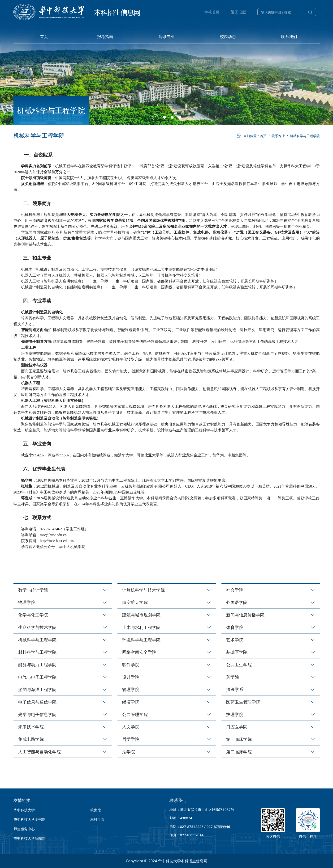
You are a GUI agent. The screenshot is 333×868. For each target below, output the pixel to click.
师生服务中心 (24, 829)
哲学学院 (131, 739)
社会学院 (235, 590)
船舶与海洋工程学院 (37, 689)
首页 (265, 136)
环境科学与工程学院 (141, 640)
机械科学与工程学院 (305, 136)
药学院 (233, 677)
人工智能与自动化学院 (39, 752)
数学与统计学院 (33, 590)
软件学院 (131, 665)
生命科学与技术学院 (37, 627)
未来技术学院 (31, 727)
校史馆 (96, 810)
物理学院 (27, 602)
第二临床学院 (239, 752)
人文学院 (131, 727)
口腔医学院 (237, 727)
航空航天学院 (135, 602)
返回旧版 (238, 12)
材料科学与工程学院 (37, 652)
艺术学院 (235, 640)
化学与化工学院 (33, 615)
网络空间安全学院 (139, 652)
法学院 (129, 752)
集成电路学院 (31, 739)
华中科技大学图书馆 (29, 819)
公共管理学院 (135, 714)
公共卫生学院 (239, 665)
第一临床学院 (239, 739)
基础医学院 (237, 652)
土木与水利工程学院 (141, 627)
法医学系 (235, 689)
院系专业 (280, 136)
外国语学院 (237, 602)
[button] (155, 117)
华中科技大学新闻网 (29, 838)
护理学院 (235, 714)
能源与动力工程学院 (37, 665)
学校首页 (212, 12)
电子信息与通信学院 (37, 702)
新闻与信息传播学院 (245, 615)
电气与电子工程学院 (37, 677)
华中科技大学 (24, 810)
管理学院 (131, 689)
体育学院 (235, 627)
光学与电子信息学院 (37, 714)
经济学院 (131, 702)
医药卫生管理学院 (243, 702)
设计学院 (131, 677)
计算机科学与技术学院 (143, 590)
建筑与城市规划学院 (141, 615)
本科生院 (97, 819)
